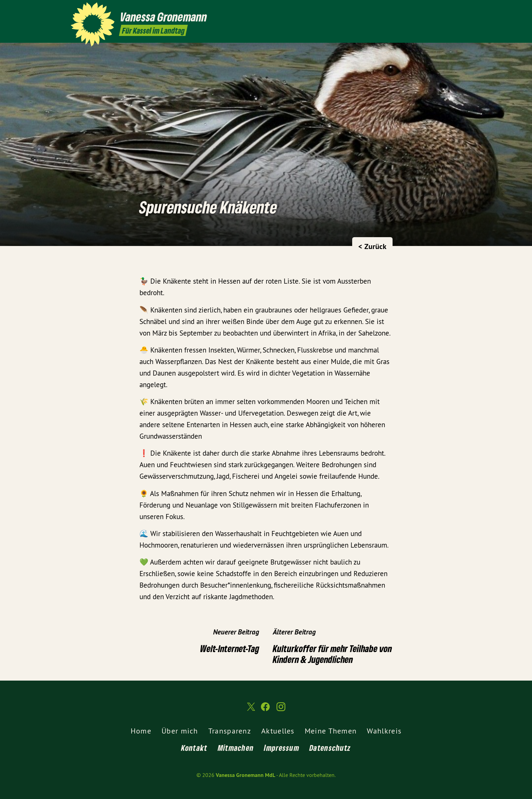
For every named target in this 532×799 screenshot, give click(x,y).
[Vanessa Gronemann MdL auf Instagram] (458, 9)
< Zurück (372, 246)
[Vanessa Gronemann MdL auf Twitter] (437, 9)
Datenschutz (330, 748)
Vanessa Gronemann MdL (245, 775)
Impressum (282, 748)
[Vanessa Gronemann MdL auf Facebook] (448, 9)
